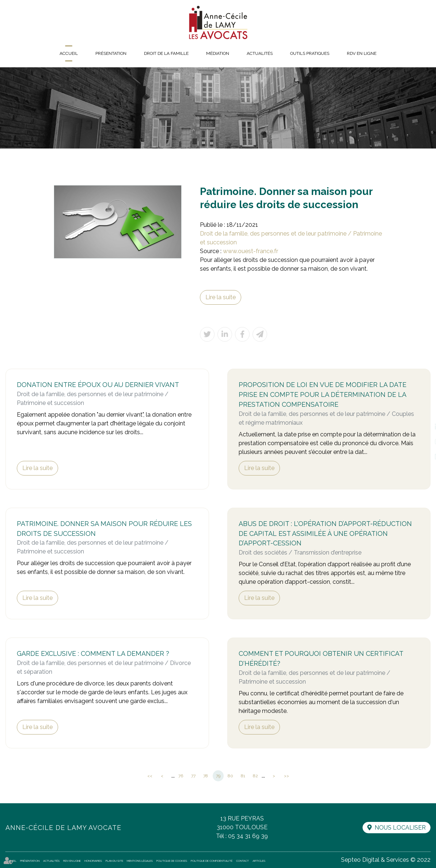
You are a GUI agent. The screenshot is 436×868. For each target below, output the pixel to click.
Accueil (69, 53)
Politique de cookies (172, 861)
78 (206, 776)
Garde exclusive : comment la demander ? (93, 653)
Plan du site (114, 861)
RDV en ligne (362, 53)
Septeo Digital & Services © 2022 (386, 860)
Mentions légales (140, 861)
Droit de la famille (166, 53)
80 (230, 776)
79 (218, 776)
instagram (421, 441)
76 (181, 776)
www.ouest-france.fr (251, 251)
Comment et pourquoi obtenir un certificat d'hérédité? (321, 658)
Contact (242, 861)
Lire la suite (221, 297)
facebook (421, 412)
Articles (259, 861)
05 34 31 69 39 (248, 836)
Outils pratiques (310, 53)
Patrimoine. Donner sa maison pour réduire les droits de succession (104, 529)
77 (193, 776)
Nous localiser (400, 828)
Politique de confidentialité (212, 861)
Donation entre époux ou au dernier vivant (98, 385)
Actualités (260, 53)
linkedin (421, 427)
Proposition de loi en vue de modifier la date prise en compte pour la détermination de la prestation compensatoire (323, 394)
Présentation (111, 53)
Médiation (218, 53)
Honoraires (93, 861)
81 (243, 776)
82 (255, 776)
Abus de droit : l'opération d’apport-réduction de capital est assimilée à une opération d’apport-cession (325, 533)
